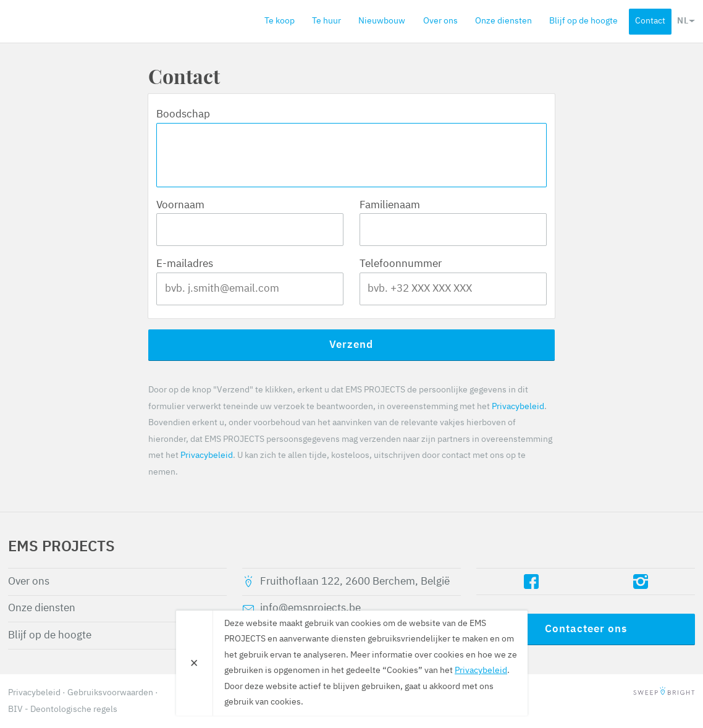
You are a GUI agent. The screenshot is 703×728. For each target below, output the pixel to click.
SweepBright (664, 693)
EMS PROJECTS (79, 21)
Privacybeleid (518, 407)
